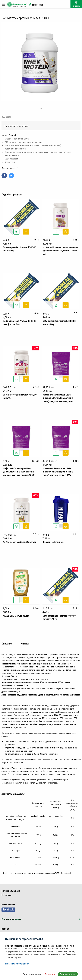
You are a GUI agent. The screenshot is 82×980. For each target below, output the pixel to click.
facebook (8, 910)
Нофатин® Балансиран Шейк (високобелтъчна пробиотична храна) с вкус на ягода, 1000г (58, 472)
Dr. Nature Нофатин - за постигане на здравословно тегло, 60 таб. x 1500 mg (60, 251)
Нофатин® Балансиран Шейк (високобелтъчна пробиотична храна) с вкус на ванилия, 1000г (58, 398)
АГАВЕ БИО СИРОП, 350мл (16, 616)
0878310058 (37, 5)
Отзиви (25, 644)
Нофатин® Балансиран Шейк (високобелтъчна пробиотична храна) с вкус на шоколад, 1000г (19, 472)
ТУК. (24, 728)
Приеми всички (68, 974)
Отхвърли (50, 974)
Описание (7, 644)
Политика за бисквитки (17, 964)
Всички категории (12, 919)
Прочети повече (10, 168)
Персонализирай (32, 974)
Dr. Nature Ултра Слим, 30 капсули (20, 542)
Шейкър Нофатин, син (53, 542)
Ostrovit (13, 135)
